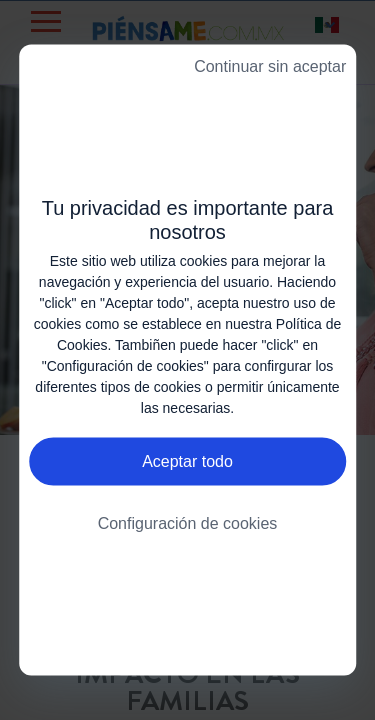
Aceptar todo (187, 461)
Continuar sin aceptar (270, 66)
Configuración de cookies (188, 523)
